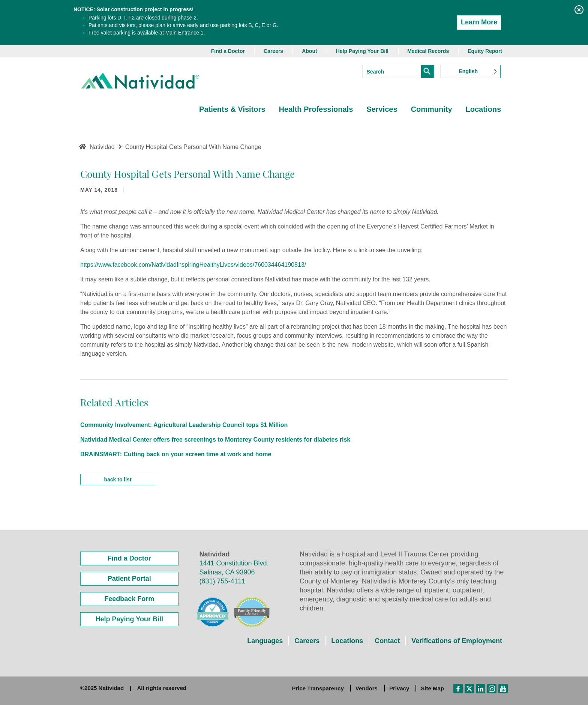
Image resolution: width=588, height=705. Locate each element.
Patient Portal (129, 579)
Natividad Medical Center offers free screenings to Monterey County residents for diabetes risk (215, 440)
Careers (273, 51)
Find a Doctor (228, 51)
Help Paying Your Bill (362, 51)
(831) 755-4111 (223, 581)
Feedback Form (129, 599)
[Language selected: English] (471, 71)
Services (382, 109)
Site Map (432, 688)
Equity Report (485, 51)
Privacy (399, 688)
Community (432, 109)
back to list (118, 480)
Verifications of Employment (457, 641)
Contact (387, 641)
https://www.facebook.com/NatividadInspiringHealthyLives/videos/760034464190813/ (193, 265)
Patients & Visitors (232, 109)
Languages (265, 641)
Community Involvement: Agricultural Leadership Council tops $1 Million (184, 425)
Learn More (479, 22)
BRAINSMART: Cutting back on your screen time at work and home (176, 454)
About (309, 51)
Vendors (367, 688)
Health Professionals (316, 109)
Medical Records (428, 51)
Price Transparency (318, 688)
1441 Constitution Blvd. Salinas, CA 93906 (234, 568)
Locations (483, 109)
